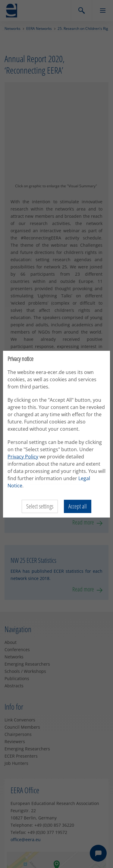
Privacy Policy (23, 457)
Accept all (78, 506)
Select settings (40, 506)
